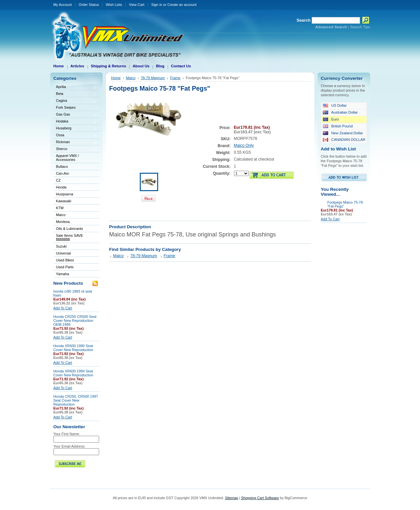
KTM (75, 208)
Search (304, 20)
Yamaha (75, 274)
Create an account (182, 5)
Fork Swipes (66, 107)
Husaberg (75, 129)
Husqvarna (75, 195)
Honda (75, 188)
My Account (63, 5)
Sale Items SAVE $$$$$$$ (70, 237)
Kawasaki (75, 201)
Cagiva (75, 101)
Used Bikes (65, 260)
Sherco (75, 149)
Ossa (75, 135)
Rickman (75, 142)
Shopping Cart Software (260, 498)
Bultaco (75, 167)
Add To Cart (63, 308)
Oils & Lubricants (70, 229)
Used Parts (65, 267)
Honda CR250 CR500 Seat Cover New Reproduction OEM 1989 (75, 321)
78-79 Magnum (153, 78)
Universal (75, 254)
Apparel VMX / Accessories (75, 158)
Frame (175, 78)
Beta (75, 94)
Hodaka (75, 122)
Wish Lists (114, 5)
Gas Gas (75, 115)
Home (116, 78)
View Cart (137, 5)
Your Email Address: (70, 446)
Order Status (89, 5)
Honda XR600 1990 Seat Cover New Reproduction (73, 348)
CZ (75, 181)
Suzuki (75, 247)
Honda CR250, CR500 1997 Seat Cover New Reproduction (76, 400)
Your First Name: (67, 434)
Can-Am (75, 174)
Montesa (75, 222)
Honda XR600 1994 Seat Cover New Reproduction (73, 373)
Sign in (157, 5)
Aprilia (75, 87)
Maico (75, 215)
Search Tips (360, 27)
